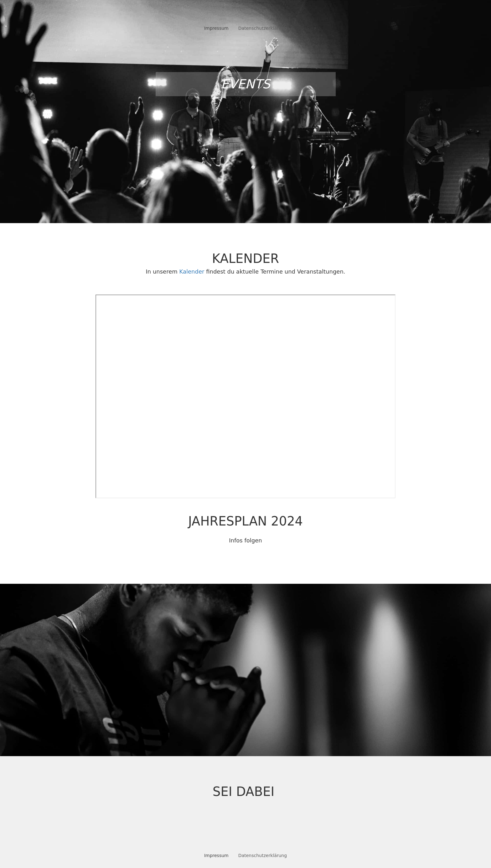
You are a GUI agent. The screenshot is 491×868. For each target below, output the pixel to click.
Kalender (192, 272)
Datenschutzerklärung (263, 28)
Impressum (216, 28)
